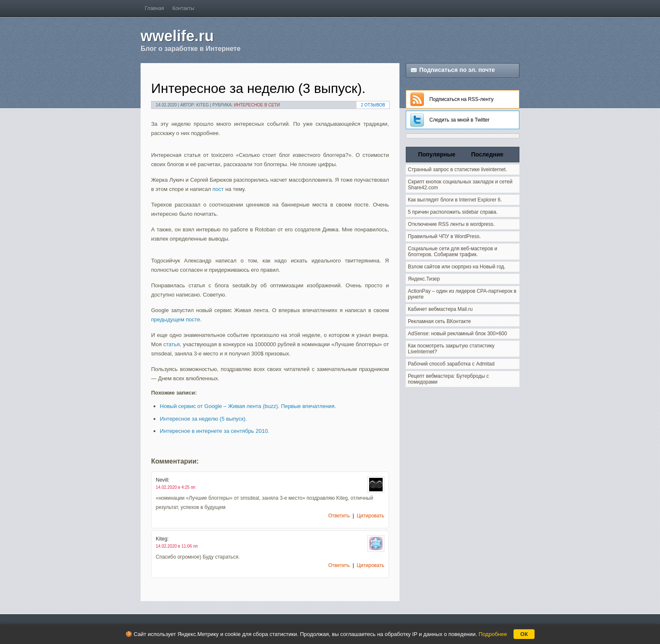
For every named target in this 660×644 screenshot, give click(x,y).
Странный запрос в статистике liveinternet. (457, 170)
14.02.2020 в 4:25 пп (176, 487)
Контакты (184, 8)
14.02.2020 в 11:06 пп (177, 546)
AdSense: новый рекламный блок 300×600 (457, 334)
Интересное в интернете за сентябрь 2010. (215, 431)
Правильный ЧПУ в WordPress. (444, 236)
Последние (487, 154)
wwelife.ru (177, 36)
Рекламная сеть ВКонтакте (439, 321)
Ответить (339, 516)
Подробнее (493, 634)
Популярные (436, 154)
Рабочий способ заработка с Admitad (451, 364)
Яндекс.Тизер (424, 279)
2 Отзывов (373, 105)
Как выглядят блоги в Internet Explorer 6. (455, 200)
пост (218, 189)
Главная (154, 8)
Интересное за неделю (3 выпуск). (258, 88)
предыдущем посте (176, 319)
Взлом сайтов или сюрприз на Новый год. (457, 267)
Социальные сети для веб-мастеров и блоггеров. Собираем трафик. (452, 252)
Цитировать (370, 516)
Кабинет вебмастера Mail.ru (440, 309)
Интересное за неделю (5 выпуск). (204, 419)
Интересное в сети (257, 105)
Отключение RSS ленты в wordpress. (451, 224)
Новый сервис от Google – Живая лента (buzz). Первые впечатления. (248, 406)
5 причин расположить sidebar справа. (453, 212)
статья (172, 344)
